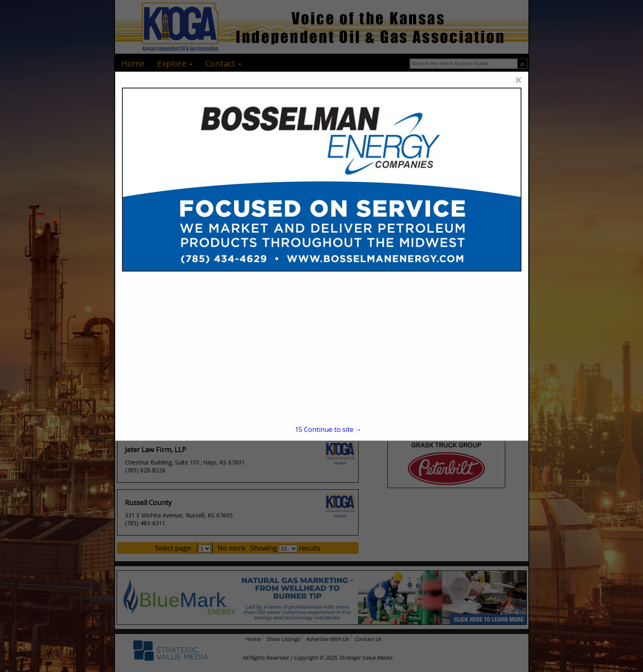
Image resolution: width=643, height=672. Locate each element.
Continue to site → (328, 429)
